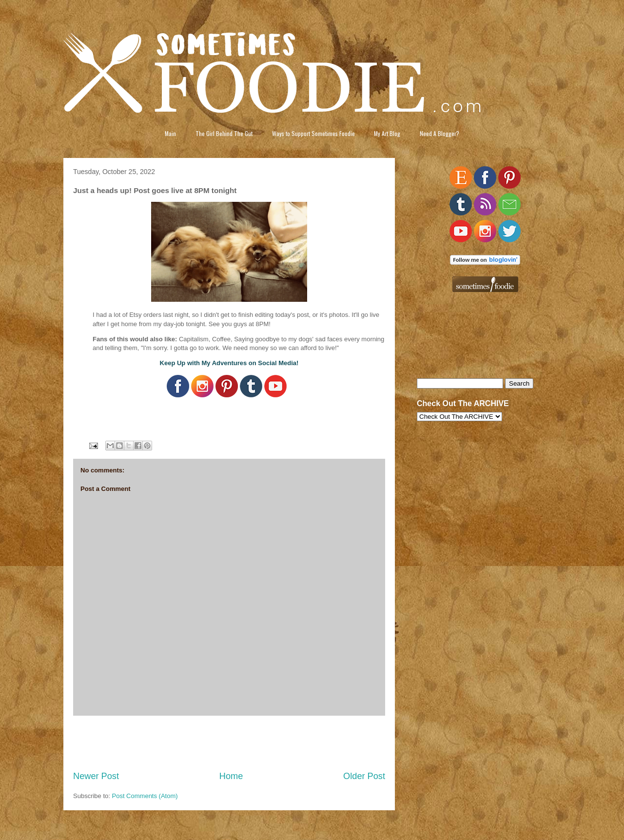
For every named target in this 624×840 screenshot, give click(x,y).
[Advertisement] (229, 743)
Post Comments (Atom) (145, 796)
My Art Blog (387, 133)
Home (231, 776)
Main (170, 133)
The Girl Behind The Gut (224, 133)
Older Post (364, 776)
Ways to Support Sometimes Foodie (313, 133)
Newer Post (96, 776)
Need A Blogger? (439, 133)
